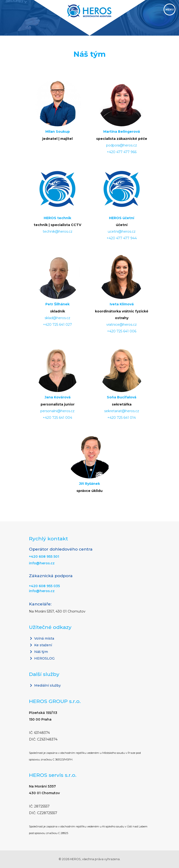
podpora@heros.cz (122, 145)
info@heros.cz (42, 563)
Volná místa (42, 638)
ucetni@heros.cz (122, 231)
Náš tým (38, 652)
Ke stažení (40, 645)
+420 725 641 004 (57, 418)
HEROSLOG (42, 658)
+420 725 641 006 (122, 331)
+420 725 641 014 (122, 418)
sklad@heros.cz (57, 318)
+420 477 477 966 (122, 152)
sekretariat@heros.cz (122, 411)
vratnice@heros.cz (122, 325)
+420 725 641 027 (57, 325)
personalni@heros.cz (57, 411)
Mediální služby (45, 685)
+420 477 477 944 (122, 238)
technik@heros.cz (58, 231)
